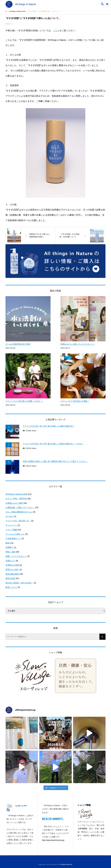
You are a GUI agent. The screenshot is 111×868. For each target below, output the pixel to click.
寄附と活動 (10, 552)
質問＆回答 (10, 578)
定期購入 (9, 547)
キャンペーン (11, 525)
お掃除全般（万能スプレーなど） (20, 507)
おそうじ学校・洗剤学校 (16, 499)
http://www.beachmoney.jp (53, 840)
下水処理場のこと (13, 538)
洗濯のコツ (10, 561)
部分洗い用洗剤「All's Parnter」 (19, 583)
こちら (56, 31)
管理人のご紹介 (12, 569)
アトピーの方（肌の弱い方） (18, 521)
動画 (7, 543)
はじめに (9, 516)
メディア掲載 (11, 530)
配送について (11, 587)
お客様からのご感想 (14, 503)
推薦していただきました (16, 556)
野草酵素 (83, 829)
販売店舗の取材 (12, 574)
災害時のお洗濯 (12, 565)
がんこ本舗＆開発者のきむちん (19, 512)
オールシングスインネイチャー (50, 864)
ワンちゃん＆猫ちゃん (15, 534)
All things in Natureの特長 (16, 494)
